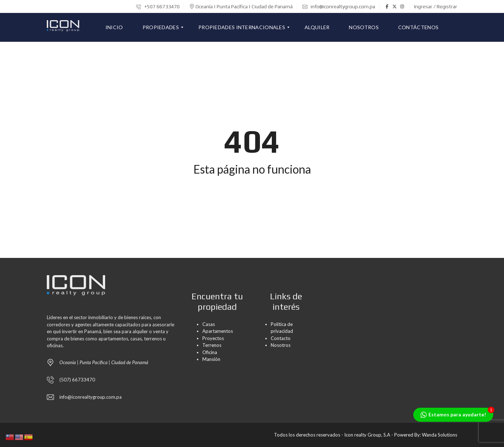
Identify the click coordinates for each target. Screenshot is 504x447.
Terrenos (212, 345)
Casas (209, 324)
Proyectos (213, 338)
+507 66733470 (158, 6)
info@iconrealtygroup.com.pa (339, 6)
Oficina (210, 352)
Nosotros (281, 345)
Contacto (281, 338)
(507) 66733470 (77, 380)
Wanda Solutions (440, 435)
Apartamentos (218, 331)
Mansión (211, 359)
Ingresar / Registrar (436, 6)
